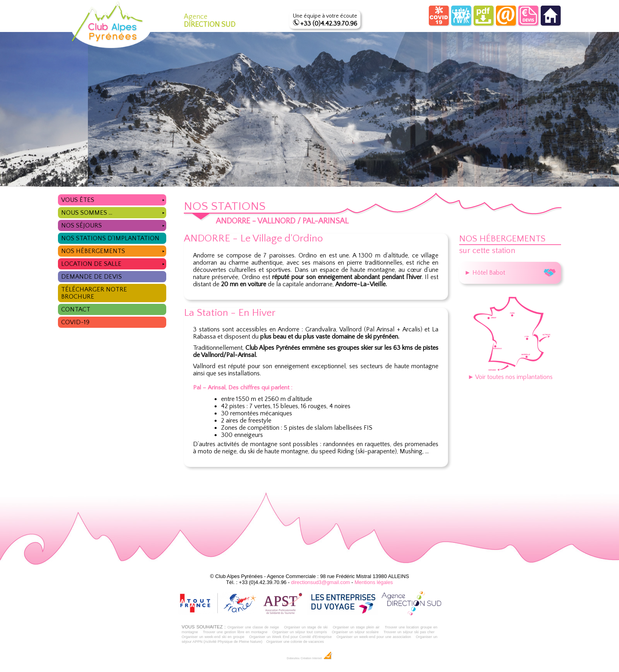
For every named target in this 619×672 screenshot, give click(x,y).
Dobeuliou (293, 658)
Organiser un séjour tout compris (300, 632)
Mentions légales (374, 582)
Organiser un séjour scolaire (355, 632)
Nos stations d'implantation (110, 238)
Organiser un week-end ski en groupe (213, 637)
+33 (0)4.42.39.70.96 (329, 24)
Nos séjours (114, 224)
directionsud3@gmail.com (320, 582)
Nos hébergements (114, 250)
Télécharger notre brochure (94, 293)
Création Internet (316, 658)
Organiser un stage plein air (356, 627)
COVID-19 (75, 322)
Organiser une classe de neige (253, 627)
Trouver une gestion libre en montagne (235, 632)
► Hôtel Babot (510, 273)
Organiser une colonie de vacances (295, 642)
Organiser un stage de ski (306, 627)
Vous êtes (114, 199)
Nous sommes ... (114, 212)
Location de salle (114, 263)
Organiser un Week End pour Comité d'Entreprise (291, 637)
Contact (76, 309)
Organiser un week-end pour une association (374, 637)
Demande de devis (92, 277)
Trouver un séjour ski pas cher (409, 632)
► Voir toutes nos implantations (510, 373)
